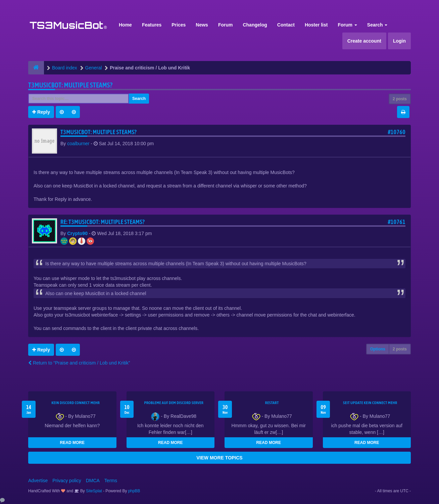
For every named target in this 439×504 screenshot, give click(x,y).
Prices (179, 25)
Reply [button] (41, 112)
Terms (111, 481)
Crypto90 (77, 233)
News (202, 25)
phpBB (134, 491)
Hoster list (316, 25)
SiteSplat (93, 491)
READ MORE (72, 443)
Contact (286, 25)
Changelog (255, 25)
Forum (226, 25)
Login (399, 41)
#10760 (397, 132)
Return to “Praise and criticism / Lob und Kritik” (79, 363)
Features (152, 25)
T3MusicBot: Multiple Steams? (70, 85)
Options (378, 349)
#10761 (397, 222)
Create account (364, 41)
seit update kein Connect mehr (370, 403)
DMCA (93, 481)
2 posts (400, 99)
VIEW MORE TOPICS (219, 458)
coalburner (78, 144)
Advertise (38, 481)
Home (125, 25)
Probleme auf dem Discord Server (174, 403)
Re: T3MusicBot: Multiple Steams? (103, 222)
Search (377, 25)
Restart (272, 403)
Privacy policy (67, 481)
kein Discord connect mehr (76, 403)
